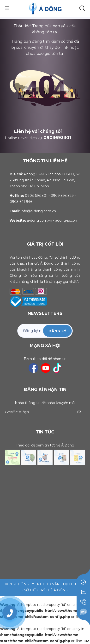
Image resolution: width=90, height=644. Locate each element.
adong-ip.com (67, 220)
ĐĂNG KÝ (57, 331)
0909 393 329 (62, 196)
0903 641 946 (21, 202)
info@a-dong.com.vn (38, 211)
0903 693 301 (36, 196)
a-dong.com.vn (39, 220)
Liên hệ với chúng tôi (38, 131)
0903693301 (57, 138)
